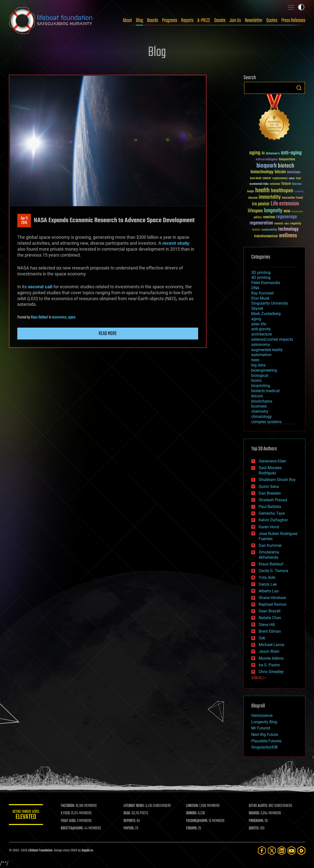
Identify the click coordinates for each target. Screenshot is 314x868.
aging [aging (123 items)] (255, 153)
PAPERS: (129, 828)
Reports (187, 21)
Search (299, 88)
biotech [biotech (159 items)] (286, 166)
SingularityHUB (264, 747)
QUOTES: (254, 828)
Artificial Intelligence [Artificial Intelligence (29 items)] (267, 160)
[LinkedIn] (282, 851)
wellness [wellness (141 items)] (288, 236)
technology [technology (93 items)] (288, 229)
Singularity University (270, 303)
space (72, 317)
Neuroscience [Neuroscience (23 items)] (297, 212)
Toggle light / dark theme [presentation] (301, 7)
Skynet (257, 308)
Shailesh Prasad (273, 500)
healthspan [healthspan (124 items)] (282, 191)
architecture (262, 334)
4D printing (261, 277)
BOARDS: (254, 813)
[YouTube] (292, 851)
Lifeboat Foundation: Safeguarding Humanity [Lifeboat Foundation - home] (51, 21)
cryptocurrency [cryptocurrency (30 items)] (280, 179)
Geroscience (262, 715)
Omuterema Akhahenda (269, 555)
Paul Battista (270, 507)
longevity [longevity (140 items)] (273, 211)
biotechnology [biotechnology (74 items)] (262, 172)
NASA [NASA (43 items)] (287, 212)
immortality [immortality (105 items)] (270, 197)
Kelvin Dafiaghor (273, 520)
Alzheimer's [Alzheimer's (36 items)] (273, 154)
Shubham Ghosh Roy (277, 480)
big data (258, 365)
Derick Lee (268, 584)
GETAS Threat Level (26, 815)
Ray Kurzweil (262, 293)
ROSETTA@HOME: (73, 828)
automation (261, 355)
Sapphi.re (87, 851)
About (127, 21)
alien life (259, 324)
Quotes (272, 21)
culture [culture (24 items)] (292, 179)
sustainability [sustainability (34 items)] (269, 230)
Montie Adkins (271, 658)
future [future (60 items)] (286, 184)
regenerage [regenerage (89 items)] (287, 217)
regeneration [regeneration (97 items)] (261, 223)
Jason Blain (269, 651)
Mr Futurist (261, 728)
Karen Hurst (269, 527)
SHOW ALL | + (259, 678)
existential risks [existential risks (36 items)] (259, 184)
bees (255, 360)
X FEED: (66, 813)
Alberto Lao (269, 591)
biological (260, 375)
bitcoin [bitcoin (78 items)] (280, 172)
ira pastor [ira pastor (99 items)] (261, 204)
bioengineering (264, 370)
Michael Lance (271, 645)
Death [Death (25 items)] (298, 179)
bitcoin (257, 396)
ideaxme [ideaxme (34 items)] (253, 198)
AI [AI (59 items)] (263, 154)
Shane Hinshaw (272, 598)
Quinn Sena (269, 487)
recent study (176, 243)
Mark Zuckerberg (266, 314)
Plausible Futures (266, 741)
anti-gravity (261, 329)
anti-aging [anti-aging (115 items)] (291, 153)
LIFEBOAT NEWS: (134, 806)
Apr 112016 (24, 221)
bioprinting (261, 386)
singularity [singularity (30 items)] (296, 224)
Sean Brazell (270, 611)
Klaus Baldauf (39, 317)
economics (59, 317)
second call (40, 287)
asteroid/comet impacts (272, 339)
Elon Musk (260, 298)
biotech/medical (265, 391)
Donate (220, 21)
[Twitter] (272, 851)
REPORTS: (130, 821)
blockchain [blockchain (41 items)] (294, 172)
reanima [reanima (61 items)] (269, 217)
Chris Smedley (271, 672)
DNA (255, 288)
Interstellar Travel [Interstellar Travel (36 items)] (292, 198)
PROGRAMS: (256, 821)
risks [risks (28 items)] (287, 224)
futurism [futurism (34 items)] (297, 184)
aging (256, 319)
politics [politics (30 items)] (258, 218)
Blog (139, 21)
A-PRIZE (204, 21)
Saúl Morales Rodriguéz (270, 470)
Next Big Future (265, 735)
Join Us (235, 21)
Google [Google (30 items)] (251, 192)
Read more (108, 334)
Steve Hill (267, 625)
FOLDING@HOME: (197, 821)
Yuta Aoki (267, 577)
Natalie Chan (270, 618)
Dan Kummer (270, 545)
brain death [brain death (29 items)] (256, 179)
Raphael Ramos (272, 604)
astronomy (261, 345)
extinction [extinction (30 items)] (275, 184)
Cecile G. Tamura (273, 571)
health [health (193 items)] (262, 191)
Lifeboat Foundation (40, 851)
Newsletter (254, 21)
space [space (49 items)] (256, 229)
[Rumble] (301, 851)
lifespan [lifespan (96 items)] (255, 211)
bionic (257, 380)
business (259, 406)
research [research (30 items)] (279, 224)
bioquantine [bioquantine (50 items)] (287, 159)
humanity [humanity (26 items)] (299, 192)
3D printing (261, 273)
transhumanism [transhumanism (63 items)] (266, 236)
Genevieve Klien (272, 461)
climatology (262, 417)
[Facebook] (262, 851)
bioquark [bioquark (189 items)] (267, 166)
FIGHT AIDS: (69, 821)
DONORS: (192, 813)
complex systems (266, 422)
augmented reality (267, 350)
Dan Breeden (270, 493)
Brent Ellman (270, 631)
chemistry (260, 411)
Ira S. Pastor (269, 665)
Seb (262, 638)
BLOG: (127, 813)
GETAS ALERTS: (258, 806)
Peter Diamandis (266, 283)
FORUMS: (192, 828)
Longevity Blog (264, 722)
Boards (153, 21)
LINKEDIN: (192, 806)
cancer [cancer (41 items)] (267, 178)
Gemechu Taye (272, 513)
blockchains (262, 401)
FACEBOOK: (68, 806)
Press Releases (293, 21)
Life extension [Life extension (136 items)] (285, 204)
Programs (170, 21)
